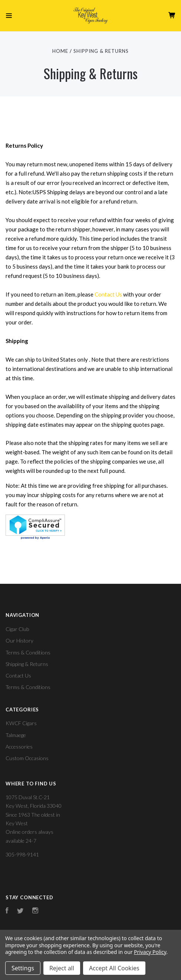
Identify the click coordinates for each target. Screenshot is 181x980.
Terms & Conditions (28, 652)
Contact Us (108, 294)
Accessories (19, 747)
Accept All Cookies (114, 968)
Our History (19, 640)
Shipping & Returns (27, 664)
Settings (23, 968)
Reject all (62, 968)
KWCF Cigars (21, 723)
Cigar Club (17, 629)
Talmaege (16, 735)
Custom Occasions (27, 758)
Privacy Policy (150, 952)
